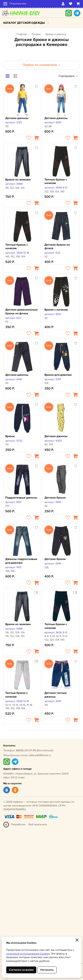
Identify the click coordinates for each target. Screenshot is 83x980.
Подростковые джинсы (21, 498)
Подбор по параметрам (41, 65)
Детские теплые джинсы (56, 695)
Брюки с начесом (56, 310)
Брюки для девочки (58, 375)
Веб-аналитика (38, 824)
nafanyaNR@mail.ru (40, 755)
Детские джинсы (17, 118)
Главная (22, 34)
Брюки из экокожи (18, 180)
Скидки (36, 34)
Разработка (18, 824)
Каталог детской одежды (24, 23)
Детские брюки (55, 498)
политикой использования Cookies (28, 954)
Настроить (47, 970)
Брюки (10, 436)
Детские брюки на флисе (57, 247)
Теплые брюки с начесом (56, 181)
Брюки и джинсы (56, 34)
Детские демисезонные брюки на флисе (21, 312)
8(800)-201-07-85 (26, 750)
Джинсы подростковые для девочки (21, 561)
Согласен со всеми (21, 970)
